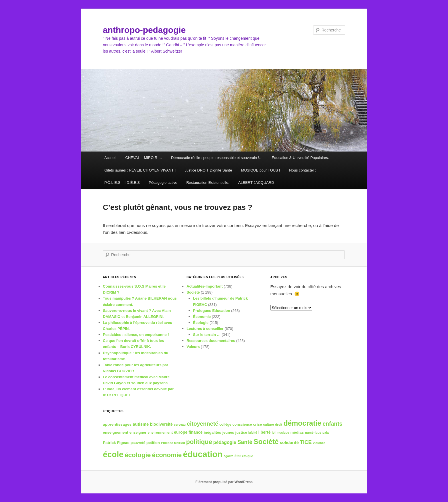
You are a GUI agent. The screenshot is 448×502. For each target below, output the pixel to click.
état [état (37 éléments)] (238, 456)
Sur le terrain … (207, 335)
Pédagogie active (163, 183)
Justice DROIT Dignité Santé (208, 170)
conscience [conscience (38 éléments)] (242, 425)
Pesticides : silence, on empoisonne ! (136, 335)
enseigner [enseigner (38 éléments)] (138, 433)
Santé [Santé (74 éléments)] (245, 442)
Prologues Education (211, 311)
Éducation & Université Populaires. (300, 158)
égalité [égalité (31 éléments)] (229, 456)
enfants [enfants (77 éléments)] (332, 424)
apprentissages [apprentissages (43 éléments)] (117, 424)
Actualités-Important (205, 286)
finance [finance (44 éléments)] (196, 432)
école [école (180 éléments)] (113, 454)
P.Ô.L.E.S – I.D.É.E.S (122, 183)
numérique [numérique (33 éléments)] (313, 433)
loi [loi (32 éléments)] (274, 433)
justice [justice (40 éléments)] (241, 432)
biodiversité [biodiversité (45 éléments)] (161, 424)
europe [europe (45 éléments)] (181, 432)
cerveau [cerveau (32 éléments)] (180, 425)
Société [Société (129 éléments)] (266, 442)
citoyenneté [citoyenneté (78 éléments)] (203, 424)
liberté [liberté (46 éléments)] (264, 432)
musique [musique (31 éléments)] (283, 433)
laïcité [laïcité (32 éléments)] (253, 433)
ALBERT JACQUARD (256, 183)
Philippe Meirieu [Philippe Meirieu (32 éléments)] (173, 443)
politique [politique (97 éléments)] (199, 442)
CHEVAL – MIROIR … (144, 158)
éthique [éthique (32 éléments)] (248, 456)
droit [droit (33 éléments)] (279, 425)
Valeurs (193, 347)
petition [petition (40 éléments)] (153, 443)
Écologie (201, 323)
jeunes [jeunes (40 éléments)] (228, 432)
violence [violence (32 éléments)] (319, 443)
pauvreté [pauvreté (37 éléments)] (138, 443)
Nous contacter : (303, 170)
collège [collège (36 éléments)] (225, 425)
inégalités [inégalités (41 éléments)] (212, 432)
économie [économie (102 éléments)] (167, 455)
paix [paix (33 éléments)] (326, 433)
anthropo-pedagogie (144, 30)
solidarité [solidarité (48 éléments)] (289, 443)
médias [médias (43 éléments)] (297, 432)
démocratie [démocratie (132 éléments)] (302, 423)
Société (193, 292)
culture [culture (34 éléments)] (269, 425)
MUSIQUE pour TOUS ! (261, 170)
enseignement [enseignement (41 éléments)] (116, 432)
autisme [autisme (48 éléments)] (141, 424)
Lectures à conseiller (205, 329)
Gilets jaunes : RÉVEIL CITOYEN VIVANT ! (140, 170)
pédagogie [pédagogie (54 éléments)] (225, 442)
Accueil (110, 158)
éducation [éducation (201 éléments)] (203, 454)
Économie (202, 317)
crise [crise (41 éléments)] (258, 424)
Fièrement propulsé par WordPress (224, 482)
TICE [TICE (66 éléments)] (306, 442)
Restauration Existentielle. (208, 183)
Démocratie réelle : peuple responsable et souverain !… (217, 158)
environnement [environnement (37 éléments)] (160, 433)
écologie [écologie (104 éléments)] (138, 455)
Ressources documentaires (211, 341)
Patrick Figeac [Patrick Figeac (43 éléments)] (116, 443)
